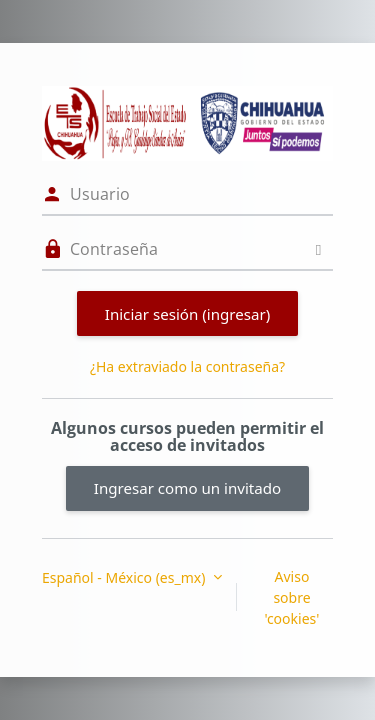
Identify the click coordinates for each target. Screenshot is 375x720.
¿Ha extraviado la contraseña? (187, 366)
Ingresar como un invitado (187, 488)
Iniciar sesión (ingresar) (187, 314)
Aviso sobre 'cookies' (292, 597)
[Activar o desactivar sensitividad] (318, 249)
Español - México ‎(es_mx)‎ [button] (125, 577)
